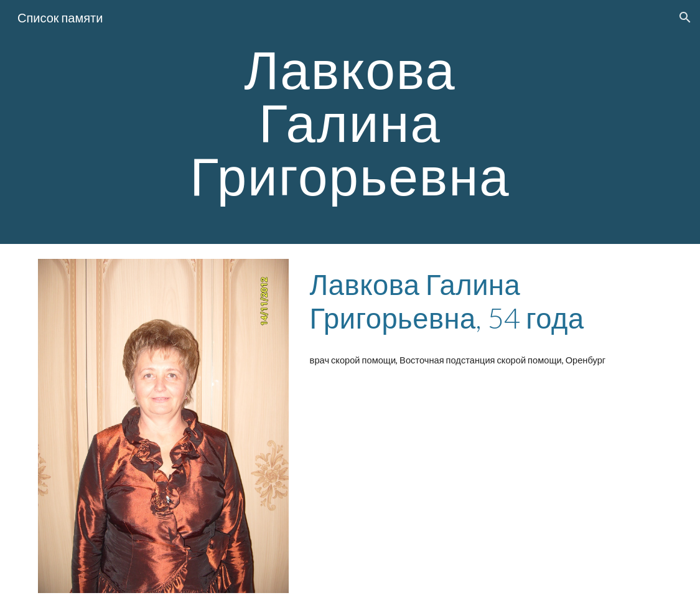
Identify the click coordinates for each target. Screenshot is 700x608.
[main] (350, 122)
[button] (685, 17)
